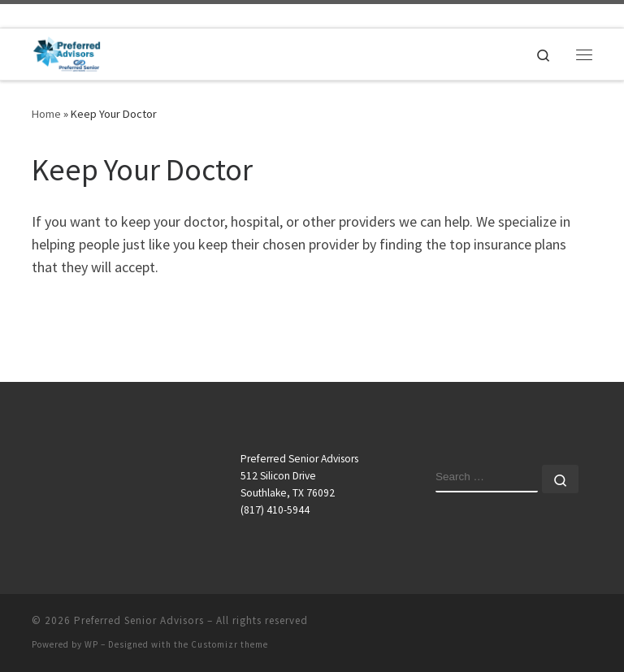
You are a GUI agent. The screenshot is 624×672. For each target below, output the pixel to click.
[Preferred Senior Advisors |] (67, 52)
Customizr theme (230, 644)
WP (91, 644)
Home (46, 114)
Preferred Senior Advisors (139, 620)
